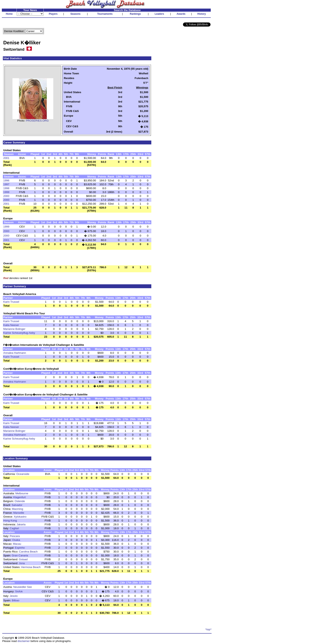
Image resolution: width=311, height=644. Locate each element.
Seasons (75, 14)
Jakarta (21, 524)
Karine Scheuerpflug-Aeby (19, 333)
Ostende (20, 501)
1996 (6, 180)
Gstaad (23, 559)
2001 (6, 158)
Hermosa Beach (31, 567)
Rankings (135, 14)
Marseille (19, 513)
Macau (17, 544)
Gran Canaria (20, 555)
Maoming (17, 509)
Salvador (17, 505)
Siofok (19, 591)
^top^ (208, 629)
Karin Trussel (11, 302)
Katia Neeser (11, 325)
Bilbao (16, 600)
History (202, 14)
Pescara (15, 536)
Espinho (20, 548)
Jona (22, 563)
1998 (6, 188)
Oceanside (23, 474)
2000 (6, 196)
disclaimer (24, 641)
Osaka (16, 540)
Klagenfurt (20, 497)
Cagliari (14, 528)
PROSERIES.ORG (37, 121)
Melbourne (22, 493)
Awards (181, 14)
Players (53, 14)
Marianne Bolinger (14, 329)
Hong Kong (10, 521)
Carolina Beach (28, 552)
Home (9, 14)
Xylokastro (20, 517)
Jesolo (14, 596)
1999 (6, 192)
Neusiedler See (23, 587)
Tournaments (105, 14)
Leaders (159, 14)
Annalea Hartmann (15, 353)
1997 (6, 184)
